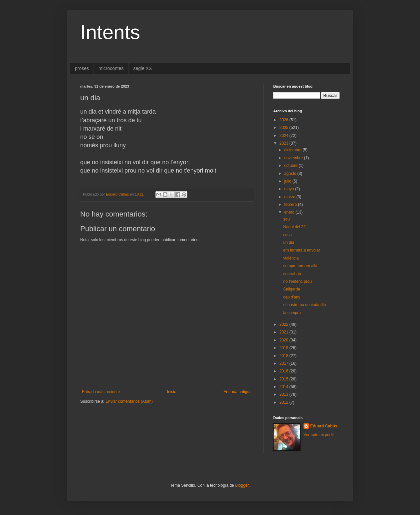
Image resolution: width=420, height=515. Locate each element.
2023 (285, 143)
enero (290, 212)
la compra (292, 313)
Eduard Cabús (324, 426)
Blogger (242, 485)
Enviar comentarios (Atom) (129, 401)
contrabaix (292, 274)
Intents (110, 32)
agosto (291, 174)
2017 (285, 363)
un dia (289, 243)
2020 (285, 340)
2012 (285, 402)
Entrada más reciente (101, 392)
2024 (285, 136)
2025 (285, 128)
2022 (285, 324)
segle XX (143, 68)
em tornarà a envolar (302, 250)
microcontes (111, 68)
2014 (285, 387)
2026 (285, 120)
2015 (285, 379)
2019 (285, 348)
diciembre (293, 150)
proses (82, 68)
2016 (285, 371)
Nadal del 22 (294, 227)
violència (291, 258)
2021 (285, 332)
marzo (290, 197)
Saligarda (292, 289)
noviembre (294, 158)
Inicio (172, 392)
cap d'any (292, 297)
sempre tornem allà (300, 266)
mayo (290, 189)
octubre (291, 166)
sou (286, 219)
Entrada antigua (237, 392)
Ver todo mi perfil (318, 435)
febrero (291, 205)
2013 (285, 394)
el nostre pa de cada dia (305, 305)
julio (288, 181)
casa (287, 235)
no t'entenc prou (298, 281)
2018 (285, 356)
